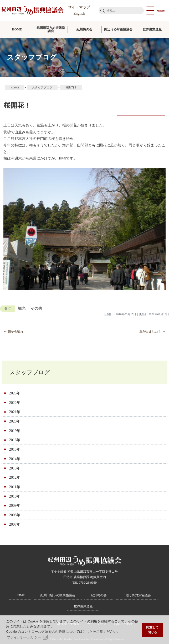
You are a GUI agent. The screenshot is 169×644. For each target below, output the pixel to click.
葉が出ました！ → (152, 331)
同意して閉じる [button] (152, 630)
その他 (36, 308)
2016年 (15, 440)
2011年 (14, 487)
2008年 (15, 515)
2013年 (15, 468)
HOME (17, 29)
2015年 (15, 449)
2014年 (15, 459)
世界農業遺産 (152, 29)
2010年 (15, 496)
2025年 (15, 393)
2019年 (15, 431)
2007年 (15, 524)
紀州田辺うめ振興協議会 (51, 29)
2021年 (15, 412)
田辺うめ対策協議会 (118, 29)
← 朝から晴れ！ (15, 331)
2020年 (15, 421)
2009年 (15, 505)
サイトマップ (79, 7)
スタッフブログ (30, 372)
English (79, 14)
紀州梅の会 (84, 29)
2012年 (15, 477)
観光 (22, 308)
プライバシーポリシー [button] (24, 637)
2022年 (15, 403)
